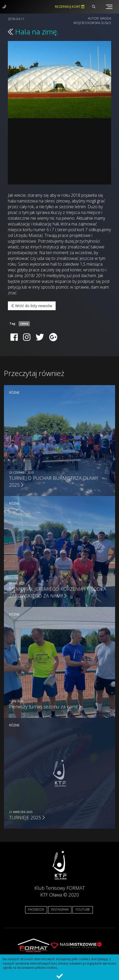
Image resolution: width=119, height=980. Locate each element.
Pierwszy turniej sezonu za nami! (45, 707)
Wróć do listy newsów (32, 306)
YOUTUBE (83, 909)
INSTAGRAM (60, 909)
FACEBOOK (36, 909)
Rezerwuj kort (70, 7)
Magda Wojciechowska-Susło (92, 21)
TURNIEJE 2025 (27, 817)
